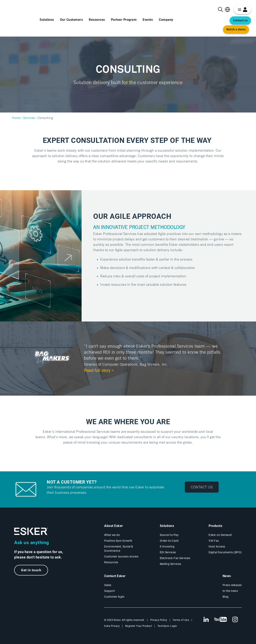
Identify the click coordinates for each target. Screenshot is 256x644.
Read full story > (99, 371)
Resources (97, 20)
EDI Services (168, 552)
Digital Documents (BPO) (225, 552)
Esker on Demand (220, 535)
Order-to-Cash (169, 541)
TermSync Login (167, 626)
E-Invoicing (167, 546)
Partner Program (124, 20)
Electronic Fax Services (175, 558)
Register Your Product (139, 626)
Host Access (217, 546)
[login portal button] (242, 9)
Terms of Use (181, 620)
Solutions (47, 20)
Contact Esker (115, 576)
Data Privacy (112, 626)
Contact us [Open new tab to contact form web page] (240, 20)
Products (215, 526)
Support (110, 591)
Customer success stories (121, 556)
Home (16, 118)
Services (29, 118)
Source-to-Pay (169, 535)
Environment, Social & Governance (119, 549)
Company (166, 20)
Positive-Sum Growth (118, 541)
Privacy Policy (159, 620)
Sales (108, 585)
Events (148, 20)
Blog (226, 597)
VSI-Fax (214, 541)
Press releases (232, 585)
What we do (112, 535)
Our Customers (71, 20)
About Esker (114, 526)
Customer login (114, 597)
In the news (230, 591)
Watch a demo (236, 29)
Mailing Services (170, 564)
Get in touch (31, 570)
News (227, 576)
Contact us (202, 487)
